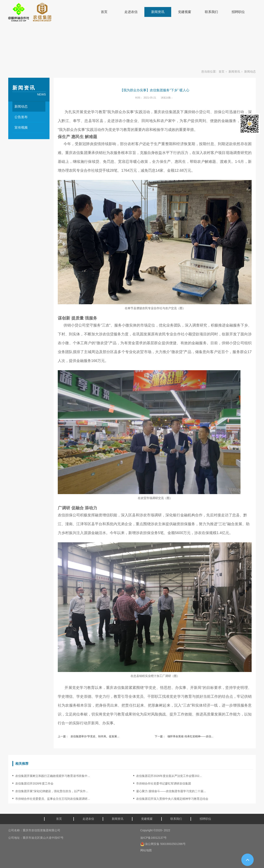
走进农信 (131, 12)
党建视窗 (185, 12)
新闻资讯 (158, 12)
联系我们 (211, 12)
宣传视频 (21, 127)
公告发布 (21, 117)
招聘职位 (238, 12)
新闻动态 (250, 72)
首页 (104, 12)
